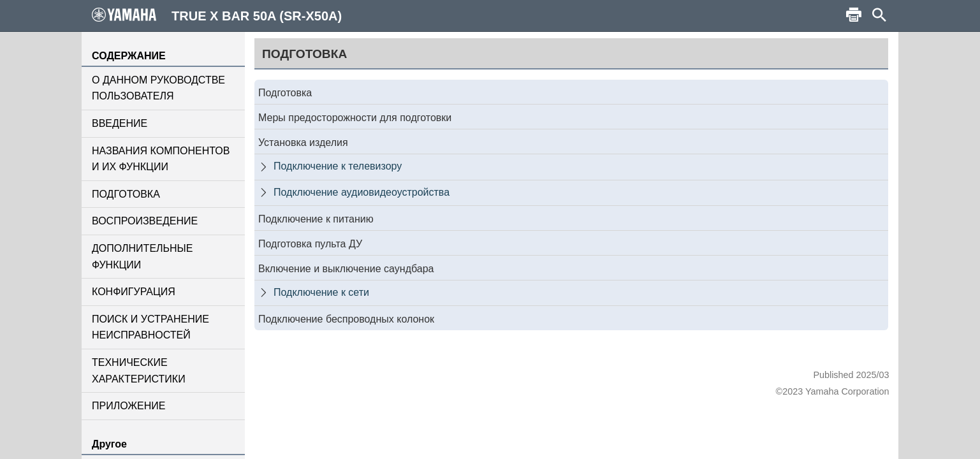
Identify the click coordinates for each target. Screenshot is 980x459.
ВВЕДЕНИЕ (120, 123)
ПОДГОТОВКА (126, 194)
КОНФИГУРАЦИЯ (134, 292)
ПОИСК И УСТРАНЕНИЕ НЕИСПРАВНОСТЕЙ (150, 327)
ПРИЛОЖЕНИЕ (128, 406)
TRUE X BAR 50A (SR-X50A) (217, 15)
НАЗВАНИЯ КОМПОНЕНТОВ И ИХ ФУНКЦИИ (161, 159)
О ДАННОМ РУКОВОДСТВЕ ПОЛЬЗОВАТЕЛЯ (158, 88)
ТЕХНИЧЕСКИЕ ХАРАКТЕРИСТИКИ (139, 371)
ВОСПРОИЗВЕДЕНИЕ (145, 221)
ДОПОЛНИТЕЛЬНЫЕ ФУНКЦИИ (142, 257)
